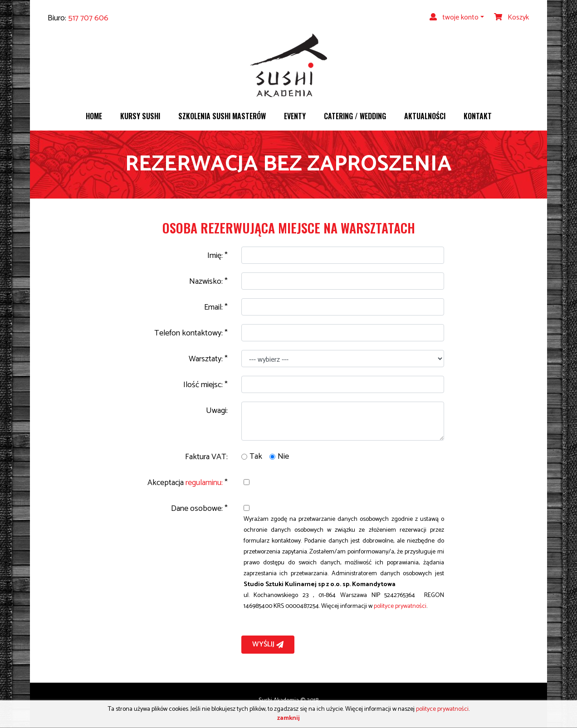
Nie (283, 456)
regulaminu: (204, 483)
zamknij (288, 718)
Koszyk (511, 17)
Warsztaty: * (208, 359)
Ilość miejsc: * (205, 385)
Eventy (295, 116)
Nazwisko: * (208, 281)
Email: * (216, 307)
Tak (256, 456)
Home (94, 116)
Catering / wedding (355, 116)
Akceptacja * (188, 483)
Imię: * (218, 256)
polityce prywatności (400, 606)
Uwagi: (217, 411)
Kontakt (478, 116)
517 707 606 (88, 18)
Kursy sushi (140, 116)
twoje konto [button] (454, 17)
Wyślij (268, 644)
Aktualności (425, 116)
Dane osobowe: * (199, 509)
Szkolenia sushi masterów (222, 116)
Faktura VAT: (206, 457)
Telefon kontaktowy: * (191, 333)
